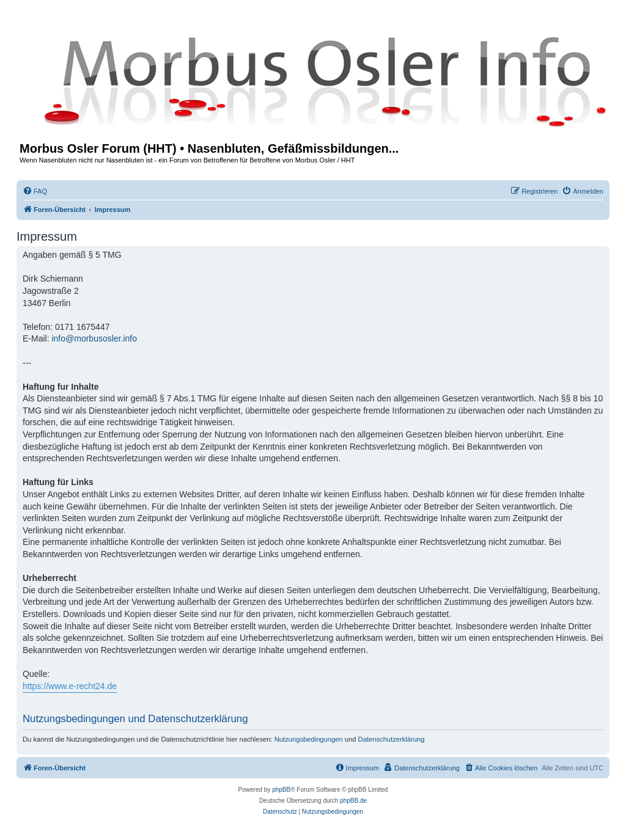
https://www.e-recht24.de (70, 686)
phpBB (281, 790)
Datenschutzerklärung (392, 739)
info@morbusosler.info (94, 338)
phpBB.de (353, 801)
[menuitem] (35, 191)
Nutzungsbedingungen (309, 739)
